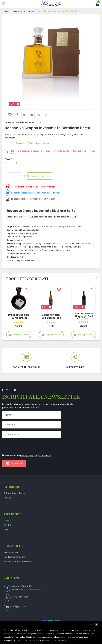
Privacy (7, 498)
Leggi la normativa (43, 456)
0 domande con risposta (39, 143)
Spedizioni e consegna (14, 557)
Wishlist (7, 525)
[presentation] (25, 446)
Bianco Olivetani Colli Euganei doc (51, 316)
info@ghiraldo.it (20, 606)
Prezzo (8, 159)
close (91, 624)
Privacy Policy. (27, 456)
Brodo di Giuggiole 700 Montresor (19, 316)
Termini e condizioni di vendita (18, 562)
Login (6, 521)
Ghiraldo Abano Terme (14, 493)
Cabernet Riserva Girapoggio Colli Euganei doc (84, 316)
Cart (6, 530)
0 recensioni (21, 143)
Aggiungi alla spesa (42, 176)
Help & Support (11, 552)
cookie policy (19, 637)
